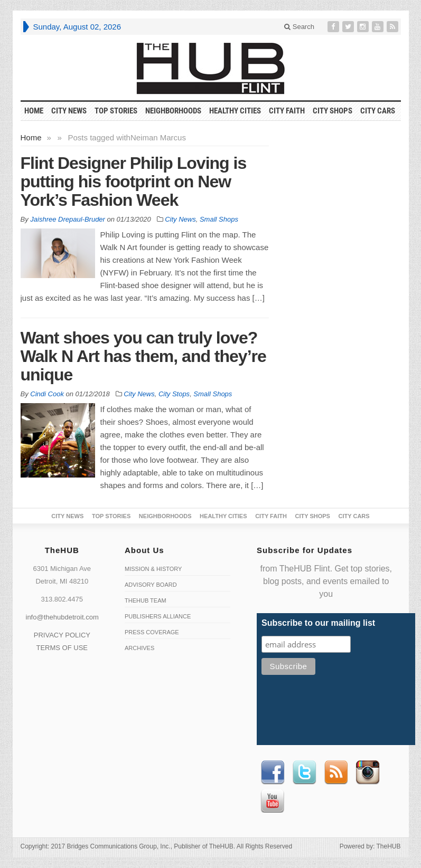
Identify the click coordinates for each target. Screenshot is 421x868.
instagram (368, 772)
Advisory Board (151, 585)
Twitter (304, 772)
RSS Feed (336, 772)
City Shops (333, 111)
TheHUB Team (146, 600)
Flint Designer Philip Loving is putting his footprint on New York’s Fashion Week (134, 182)
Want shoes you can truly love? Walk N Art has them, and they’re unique (143, 356)
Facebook (273, 772)
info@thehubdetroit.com (62, 617)
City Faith (287, 111)
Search (299, 27)
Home (31, 137)
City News (69, 111)
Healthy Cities (235, 111)
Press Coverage (152, 632)
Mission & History (153, 569)
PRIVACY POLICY (62, 635)
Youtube (273, 801)
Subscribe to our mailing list (318, 623)
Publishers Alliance (158, 616)
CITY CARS (378, 111)
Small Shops (219, 219)
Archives (139, 648)
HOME (34, 111)
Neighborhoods (173, 111)
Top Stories (116, 111)
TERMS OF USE (62, 648)
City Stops (174, 394)
